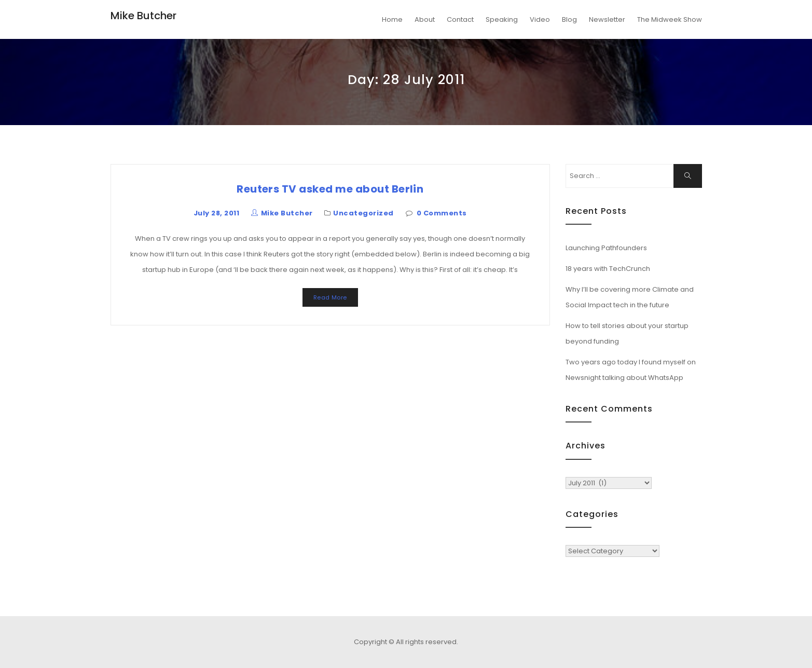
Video (540, 19)
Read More (330, 297)
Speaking (502, 19)
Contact (460, 19)
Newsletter (607, 19)
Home (392, 19)
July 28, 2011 (216, 213)
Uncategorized (363, 213)
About (425, 19)
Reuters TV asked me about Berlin (330, 189)
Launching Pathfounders (606, 248)
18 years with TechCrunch (608, 269)
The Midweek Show (670, 19)
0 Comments (442, 213)
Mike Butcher (143, 16)
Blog (569, 19)
